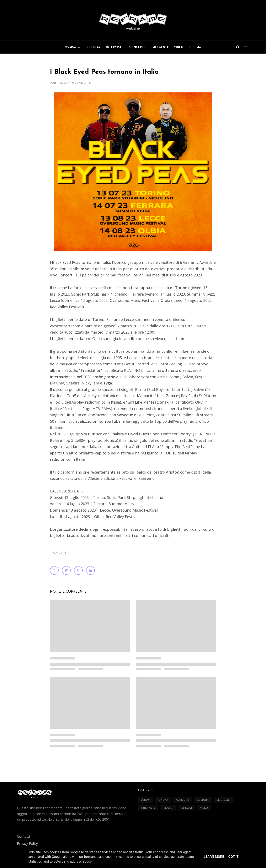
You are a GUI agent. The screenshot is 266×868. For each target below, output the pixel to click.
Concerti (60, 553)
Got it (233, 857)
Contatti (23, 836)
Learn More (214, 857)
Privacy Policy (27, 843)
